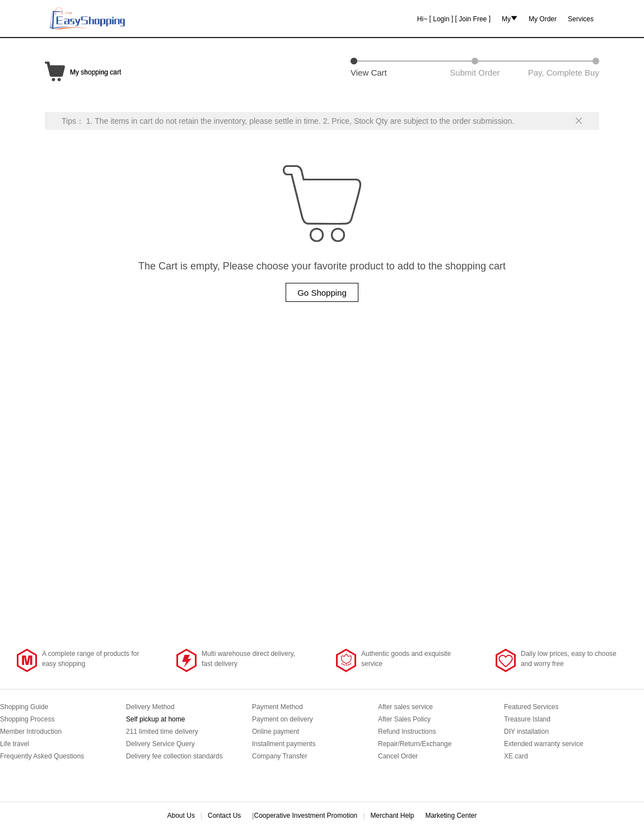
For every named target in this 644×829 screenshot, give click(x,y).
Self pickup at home (155, 719)
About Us (181, 816)
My (506, 19)
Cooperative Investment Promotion (305, 816)
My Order (543, 18)
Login (441, 18)
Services (581, 18)
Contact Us (224, 816)
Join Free (473, 18)
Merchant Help (392, 816)
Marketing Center (451, 816)
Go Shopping (322, 293)
